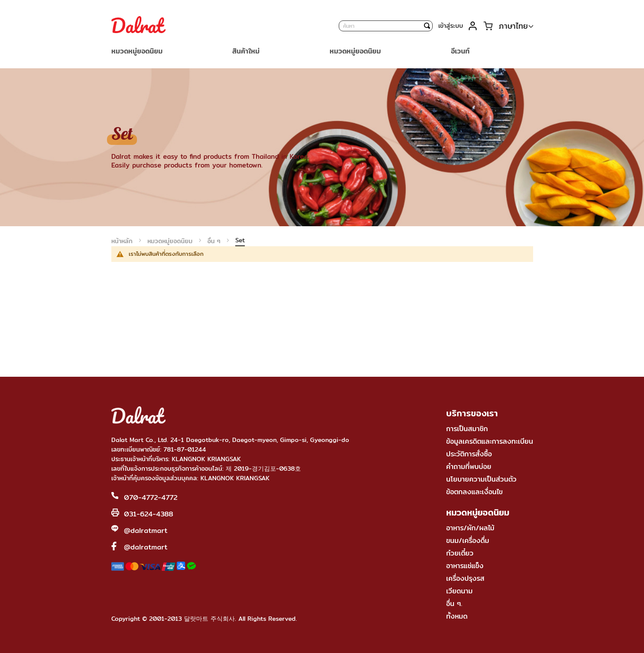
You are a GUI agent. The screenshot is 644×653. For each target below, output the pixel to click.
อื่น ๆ (215, 241)
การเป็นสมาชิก (467, 429)
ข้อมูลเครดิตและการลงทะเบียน (490, 441)
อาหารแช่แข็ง (465, 566)
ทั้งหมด (457, 616)
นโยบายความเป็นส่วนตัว (481, 479)
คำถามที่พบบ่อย (469, 467)
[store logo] (138, 26)
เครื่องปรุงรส (465, 578)
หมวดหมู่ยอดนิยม (171, 241)
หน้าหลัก (123, 241)
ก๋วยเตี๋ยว (460, 553)
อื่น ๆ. (454, 604)
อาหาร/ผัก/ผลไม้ (470, 528)
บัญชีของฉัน (473, 26)
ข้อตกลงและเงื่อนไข (474, 492)
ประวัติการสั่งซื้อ (469, 454)
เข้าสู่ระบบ (451, 26)
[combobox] (386, 26)
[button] (516, 26)
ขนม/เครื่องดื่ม (468, 541)
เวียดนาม (459, 591)
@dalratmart (146, 531)
